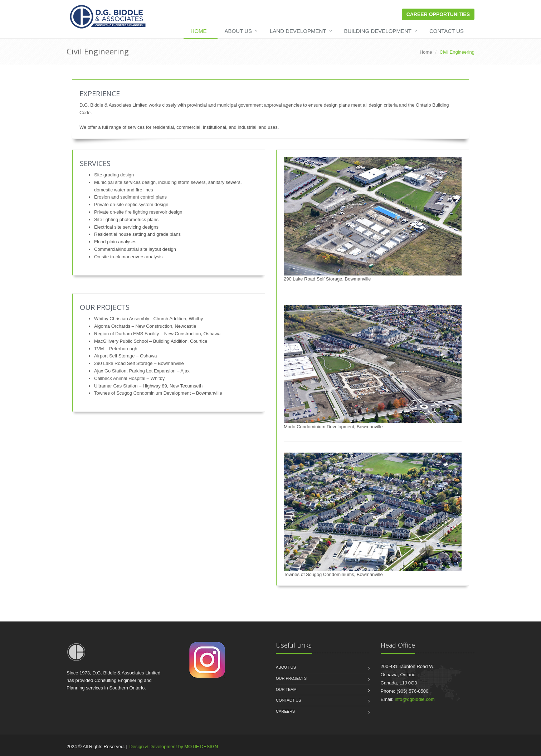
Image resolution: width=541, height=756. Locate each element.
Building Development (378, 31)
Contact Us (447, 31)
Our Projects (291, 678)
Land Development (298, 31)
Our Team (286, 689)
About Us (238, 31)
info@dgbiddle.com (415, 699)
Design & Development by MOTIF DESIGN (174, 747)
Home (199, 31)
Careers (285, 711)
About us (286, 667)
